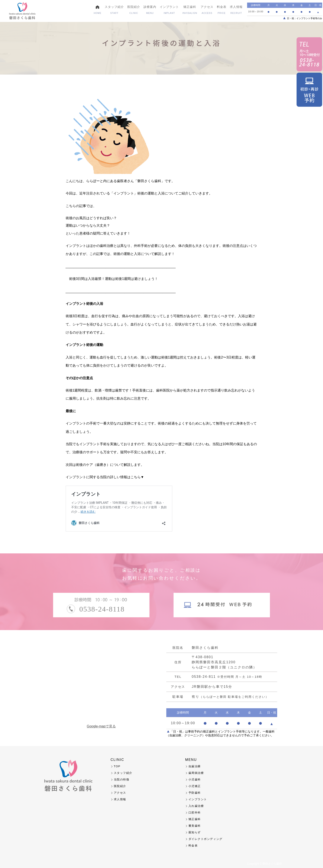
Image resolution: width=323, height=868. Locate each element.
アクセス (207, 10)
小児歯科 (195, 779)
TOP (117, 766)
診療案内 (150, 10)
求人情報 (236, 10)
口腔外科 (195, 813)
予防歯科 (195, 793)
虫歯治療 (195, 766)
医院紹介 (134, 10)
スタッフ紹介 (114, 10)
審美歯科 (195, 826)
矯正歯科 (190, 10)
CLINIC (117, 760)
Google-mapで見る (101, 726)
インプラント (169, 10)
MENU (191, 760)
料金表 (222, 10)
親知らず (195, 832)
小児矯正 (195, 786)
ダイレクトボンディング (206, 839)
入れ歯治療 (196, 806)
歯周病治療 (196, 773)
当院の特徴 (122, 779)
